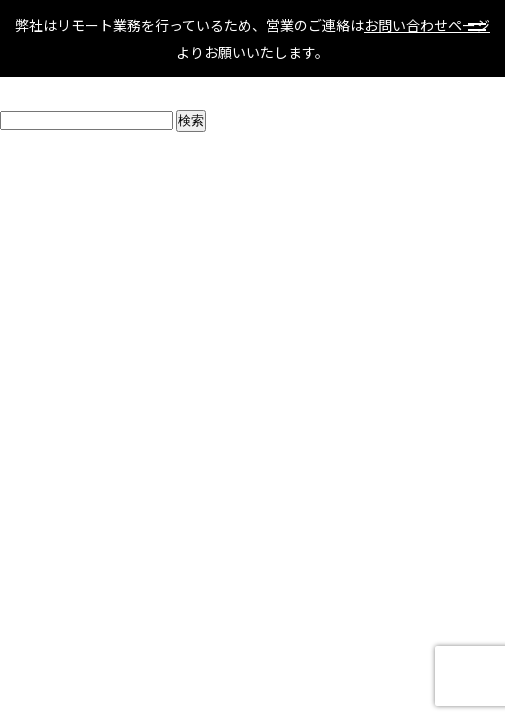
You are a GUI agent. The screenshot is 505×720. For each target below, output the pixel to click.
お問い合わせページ (427, 25)
